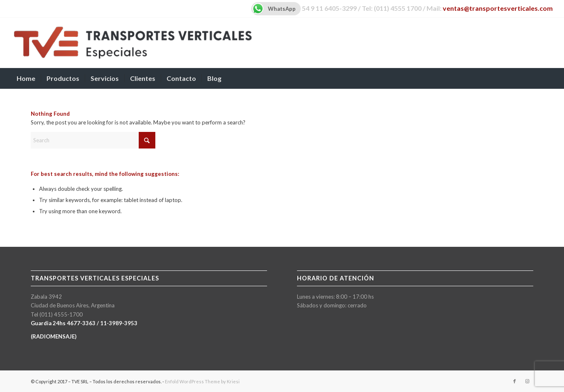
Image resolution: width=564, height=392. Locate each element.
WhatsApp (273, 9)
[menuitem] (26, 78)
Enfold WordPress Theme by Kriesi (202, 381)
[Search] (547, 78)
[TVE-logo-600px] (133, 43)
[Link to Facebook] (515, 381)
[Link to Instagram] (527, 381)
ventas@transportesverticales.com (498, 8)
